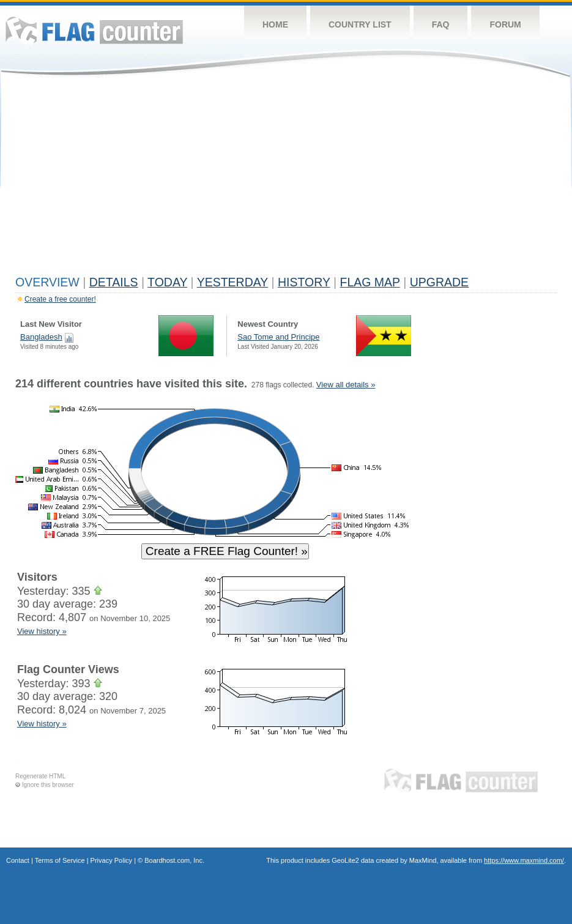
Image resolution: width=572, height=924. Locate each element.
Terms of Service (60, 860)
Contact (18, 860)
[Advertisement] (286, 179)
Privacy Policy (111, 860)
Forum (505, 24)
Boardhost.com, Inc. (174, 860)
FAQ (441, 24)
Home (275, 24)
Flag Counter (94, 30)
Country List (360, 24)
